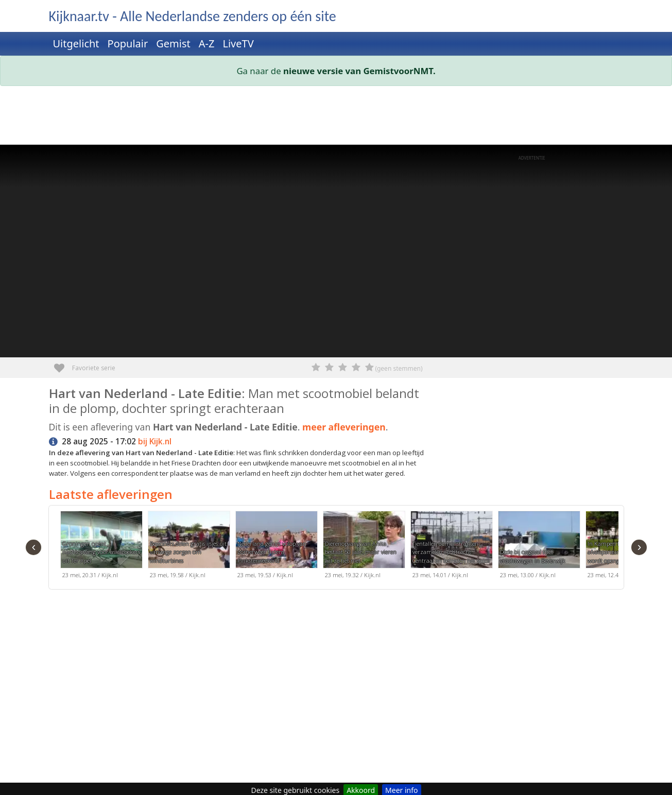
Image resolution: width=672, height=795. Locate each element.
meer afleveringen (344, 427)
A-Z (207, 44)
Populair (128, 44)
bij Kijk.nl (155, 442)
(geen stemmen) (399, 368)
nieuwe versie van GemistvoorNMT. (359, 71)
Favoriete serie (63, 364)
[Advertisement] (336, 117)
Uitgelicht (76, 44)
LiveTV (238, 44)
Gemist (173, 44)
